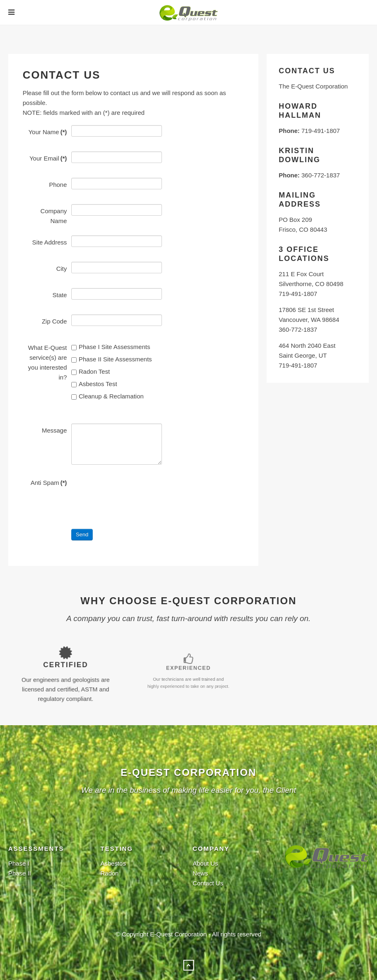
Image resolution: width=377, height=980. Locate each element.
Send (82, 534)
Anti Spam (49, 483)
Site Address (49, 242)
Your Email (48, 158)
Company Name (54, 216)
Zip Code (54, 321)
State (60, 295)
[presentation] (134, 492)
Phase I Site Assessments (111, 347)
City (61, 269)
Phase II (20, 873)
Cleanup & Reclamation (108, 396)
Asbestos (113, 863)
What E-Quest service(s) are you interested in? (47, 362)
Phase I (19, 863)
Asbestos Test (94, 384)
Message (54, 430)
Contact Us (208, 883)
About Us (206, 863)
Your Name (48, 132)
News (201, 873)
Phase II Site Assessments (112, 359)
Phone (58, 185)
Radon (110, 873)
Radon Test (91, 371)
